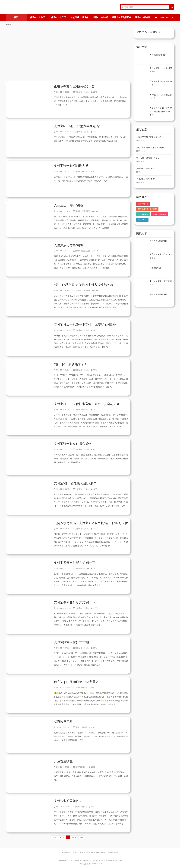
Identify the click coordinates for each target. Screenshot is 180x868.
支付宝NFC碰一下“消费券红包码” (77, 126)
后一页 (74, 837)
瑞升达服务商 (113, 853)
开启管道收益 (63, 761)
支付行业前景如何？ (68, 801)
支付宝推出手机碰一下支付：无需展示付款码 (85, 324)
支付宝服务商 (143, 214)
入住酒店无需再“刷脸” (69, 205)
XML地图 (111, 860)
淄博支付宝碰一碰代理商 (147, 209)
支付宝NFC (142, 220)
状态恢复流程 (63, 722)
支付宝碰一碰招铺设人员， (73, 166)
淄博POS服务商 (143, 17)
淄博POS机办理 (37, 17)
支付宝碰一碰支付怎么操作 (73, 444)
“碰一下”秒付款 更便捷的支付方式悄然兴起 (84, 285)
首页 (16, 17)
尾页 (82, 837)
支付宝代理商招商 (159, 214)
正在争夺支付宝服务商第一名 (74, 86)
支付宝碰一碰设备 (79, 17)
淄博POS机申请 (101, 17)
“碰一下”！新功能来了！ (71, 364)
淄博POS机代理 (58, 17)
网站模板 (118, 860)
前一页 (62, 837)
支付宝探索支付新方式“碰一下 (75, 563)
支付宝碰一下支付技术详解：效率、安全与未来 (87, 404)
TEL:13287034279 (164, 17)
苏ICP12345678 (101, 860)
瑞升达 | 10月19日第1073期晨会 (76, 682)
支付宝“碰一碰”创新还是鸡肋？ (75, 483)
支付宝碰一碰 (143, 204)
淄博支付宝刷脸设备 (122, 17)
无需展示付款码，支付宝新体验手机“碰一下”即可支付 (91, 523)
